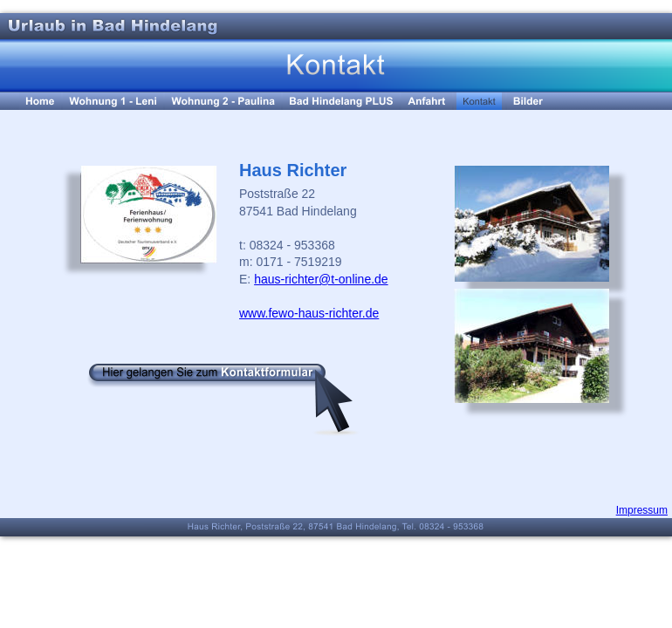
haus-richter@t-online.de (321, 279)
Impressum (642, 510)
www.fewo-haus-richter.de (309, 313)
